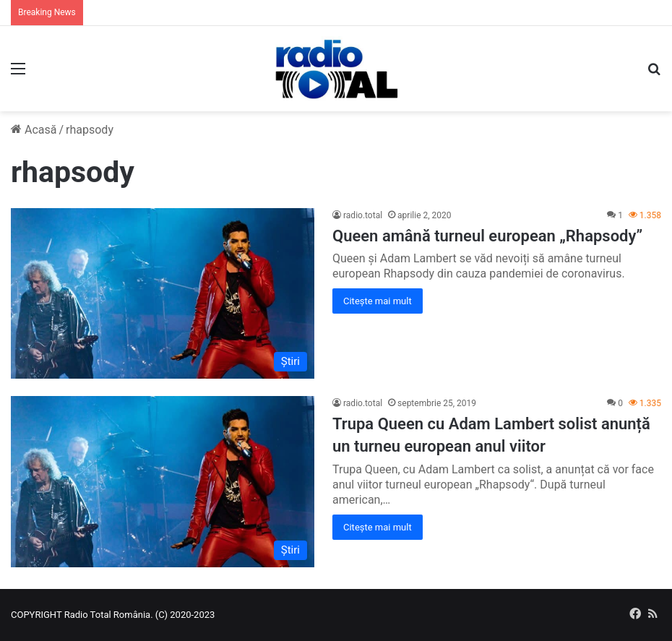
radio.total (363, 215)
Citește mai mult (378, 301)
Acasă (34, 130)
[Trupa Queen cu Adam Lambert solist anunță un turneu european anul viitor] (163, 482)
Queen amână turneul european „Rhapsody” (487, 236)
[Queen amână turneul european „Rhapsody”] (163, 294)
